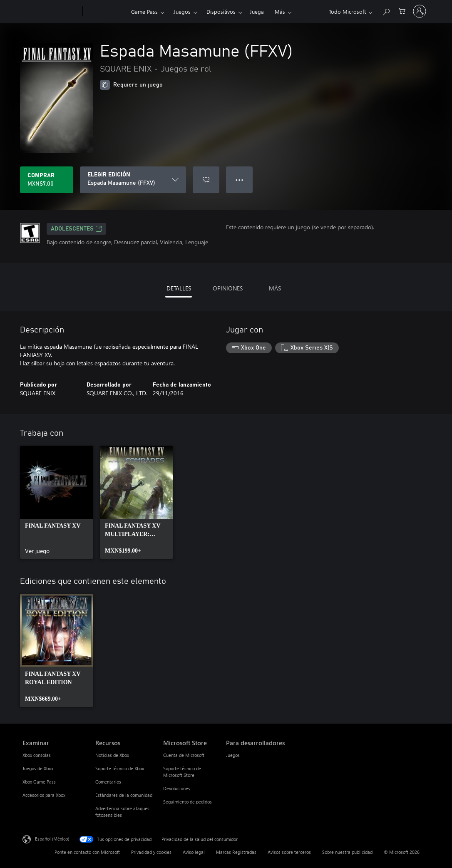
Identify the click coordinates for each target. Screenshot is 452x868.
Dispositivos (221, 11)
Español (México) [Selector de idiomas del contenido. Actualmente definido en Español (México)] (52, 839)
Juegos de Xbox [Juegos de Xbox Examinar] (38, 768)
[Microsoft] (51, 12)
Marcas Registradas (236, 852)
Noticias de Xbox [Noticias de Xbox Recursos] (112, 755)
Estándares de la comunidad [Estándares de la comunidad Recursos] (124, 795)
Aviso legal (194, 852)
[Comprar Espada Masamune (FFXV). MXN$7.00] (47, 180)
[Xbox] (106, 12)
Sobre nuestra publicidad (347, 852)
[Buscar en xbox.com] (386, 11)
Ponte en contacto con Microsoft (87, 852)
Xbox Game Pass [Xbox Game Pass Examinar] (39, 782)
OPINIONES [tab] (228, 288)
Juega (257, 11)
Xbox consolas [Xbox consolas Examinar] (37, 755)
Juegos (182, 11)
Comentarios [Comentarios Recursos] (108, 782)
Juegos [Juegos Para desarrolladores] (233, 755)
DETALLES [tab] (179, 288)
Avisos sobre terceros (289, 852)
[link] (57, 502)
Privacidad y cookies (151, 852)
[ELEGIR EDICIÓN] (133, 180)
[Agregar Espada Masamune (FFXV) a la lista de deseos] (206, 180)
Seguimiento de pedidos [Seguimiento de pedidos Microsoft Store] (188, 802)
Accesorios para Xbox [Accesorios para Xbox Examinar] (44, 795)
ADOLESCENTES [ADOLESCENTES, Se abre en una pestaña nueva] (76, 229)
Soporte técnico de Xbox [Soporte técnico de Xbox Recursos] (120, 768)
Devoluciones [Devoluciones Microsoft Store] (177, 788)
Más (280, 11)
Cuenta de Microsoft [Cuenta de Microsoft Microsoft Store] (184, 755)
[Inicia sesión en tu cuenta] (420, 11)
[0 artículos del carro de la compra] (402, 11)
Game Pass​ (144, 11)
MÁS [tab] (275, 288)
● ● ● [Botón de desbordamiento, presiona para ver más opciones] (240, 180)
